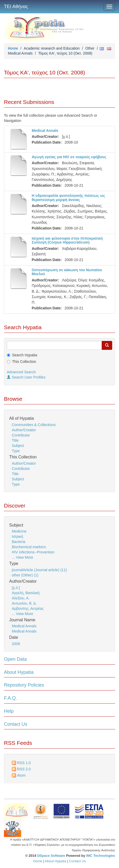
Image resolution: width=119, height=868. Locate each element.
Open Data (15, 659)
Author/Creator (24, 430)
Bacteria (18, 542)
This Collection (24, 362)
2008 (16, 644)
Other (90, 48)
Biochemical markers (29, 547)
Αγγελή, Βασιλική (26, 593)
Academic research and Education (52, 48)
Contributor (21, 435)
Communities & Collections (34, 425)
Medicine (19, 531)
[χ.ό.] (16, 588)
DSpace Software (51, 856)
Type (16, 451)
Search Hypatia (25, 355)
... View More (22, 557)
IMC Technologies (101, 856)
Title (15, 440)
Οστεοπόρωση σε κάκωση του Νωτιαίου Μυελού (67, 272)
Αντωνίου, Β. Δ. (24, 603)
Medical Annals (20, 53)
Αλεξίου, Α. (21, 598)
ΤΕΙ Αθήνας (16, 7)
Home (13, 48)
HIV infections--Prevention (33, 552)
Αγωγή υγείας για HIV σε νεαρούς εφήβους (69, 157)
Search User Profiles (26, 377)
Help (9, 711)
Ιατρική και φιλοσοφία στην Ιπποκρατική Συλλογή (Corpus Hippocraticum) (67, 240)
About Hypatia (19, 672)
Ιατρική (17, 536)
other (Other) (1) (25, 575)
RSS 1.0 (24, 763)
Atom (21, 775)
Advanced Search (21, 372)
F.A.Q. (10, 698)
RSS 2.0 (24, 769)
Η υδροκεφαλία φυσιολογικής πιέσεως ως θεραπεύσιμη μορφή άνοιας (68, 197)
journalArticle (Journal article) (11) (39, 570)
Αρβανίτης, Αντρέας (28, 609)
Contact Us (16, 724)
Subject (18, 446)
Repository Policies (24, 685)
